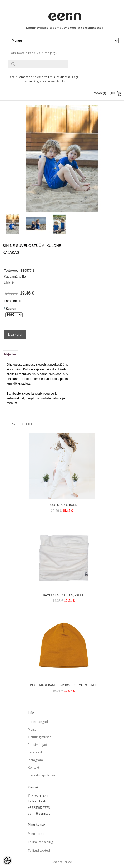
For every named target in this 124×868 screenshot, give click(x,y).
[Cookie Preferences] (7, 861)
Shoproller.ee (62, 862)
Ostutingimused (40, 737)
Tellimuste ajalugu (41, 842)
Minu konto (36, 834)
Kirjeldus (10, 354)
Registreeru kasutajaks (49, 81)
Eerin (26, 277)
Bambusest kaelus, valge (63, 595)
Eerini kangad (38, 722)
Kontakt (34, 768)
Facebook (35, 752)
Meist (32, 729)
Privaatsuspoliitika (41, 775)
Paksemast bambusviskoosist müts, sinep (64, 685)
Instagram (35, 760)
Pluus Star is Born (62, 505)
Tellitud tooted (39, 850)
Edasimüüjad (38, 745)
